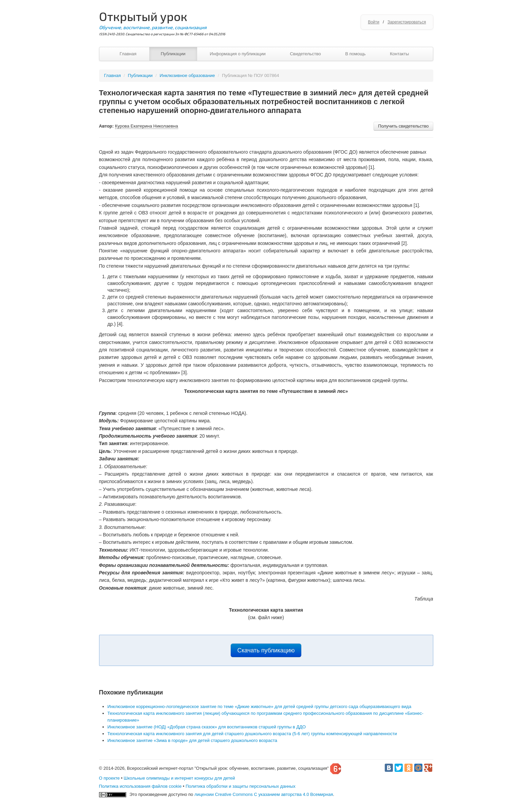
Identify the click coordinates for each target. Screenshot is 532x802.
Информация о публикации (238, 54)
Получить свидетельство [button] (403, 126)
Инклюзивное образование (187, 75)
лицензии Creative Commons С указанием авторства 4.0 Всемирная (264, 794)
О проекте (109, 778)
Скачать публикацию (266, 650)
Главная (128, 54)
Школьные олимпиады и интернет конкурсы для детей (179, 778)
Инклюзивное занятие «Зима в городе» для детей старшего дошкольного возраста (192, 740)
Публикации (173, 54)
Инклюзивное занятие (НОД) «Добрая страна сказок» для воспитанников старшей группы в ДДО (207, 727)
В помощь (355, 54)
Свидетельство (305, 54)
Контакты (399, 54)
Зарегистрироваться (407, 22)
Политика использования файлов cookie (140, 786)
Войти (374, 22)
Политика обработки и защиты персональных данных (241, 786)
